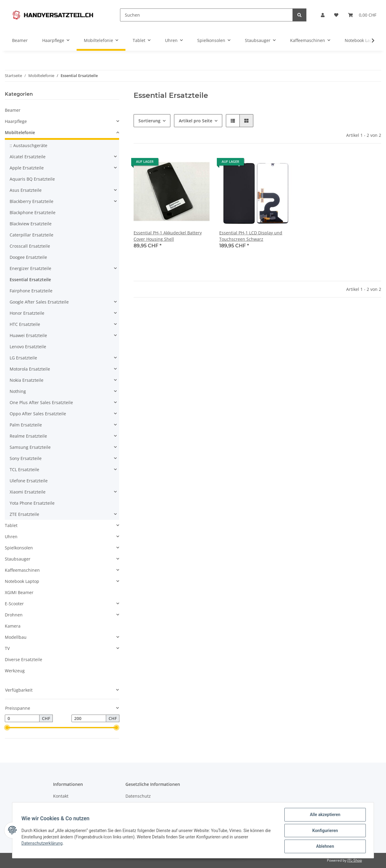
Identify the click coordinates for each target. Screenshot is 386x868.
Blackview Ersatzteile (31, 224)
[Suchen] (206, 15)
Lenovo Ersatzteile (28, 347)
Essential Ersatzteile (30, 280)
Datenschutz (138, 796)
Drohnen (14, 615)
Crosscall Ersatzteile (30, 246)
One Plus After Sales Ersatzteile (41, 402)
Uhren (11, 537)
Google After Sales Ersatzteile (39, 302)
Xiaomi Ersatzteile (28, 492)
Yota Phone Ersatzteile (32, 503)
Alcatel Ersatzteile (28, 157)
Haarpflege (16, 121)
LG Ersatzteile (23, 358)
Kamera (13, 626)
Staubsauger (18, 559)
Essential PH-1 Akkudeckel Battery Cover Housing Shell (168, 236)
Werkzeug (15, 671)
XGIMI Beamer (19, 592)
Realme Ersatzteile (28, 436)
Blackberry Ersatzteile (32, 201)
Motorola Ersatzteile (30, 369)
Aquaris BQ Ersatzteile (32, 179)
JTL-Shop (355, 860)
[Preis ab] (22, 719)
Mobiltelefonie (20, 132)
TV (7, 648)
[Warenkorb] (362, 15)
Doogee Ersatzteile (28, 257)
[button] (323, 15)
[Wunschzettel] (336, 15)
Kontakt (61, 796)
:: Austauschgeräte (28, 145)
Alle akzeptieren (324, 815)
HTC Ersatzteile (25, 324)
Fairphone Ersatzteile (31, 291)
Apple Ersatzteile (27, 168)
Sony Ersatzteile (26, 458)
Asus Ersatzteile (26, 190)
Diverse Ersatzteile (24, 659)
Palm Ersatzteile (26, 425)
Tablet (11, 525)
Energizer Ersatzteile (30, 268)
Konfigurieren (324, 831)
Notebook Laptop (22, 581)
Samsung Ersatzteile (30, 447)
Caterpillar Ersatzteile (32, 235)
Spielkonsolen (19, 548)
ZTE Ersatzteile (24, 514)
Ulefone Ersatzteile (29, 481)
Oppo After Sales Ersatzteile (38, 414)
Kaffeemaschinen (22, 570)
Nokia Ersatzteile (27, 380)
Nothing (18, 391)
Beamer (13, 110)
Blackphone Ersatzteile (33, 212)
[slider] (7, 728)
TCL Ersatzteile (24, 469)
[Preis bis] (89, 719)
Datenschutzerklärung (43, 844)
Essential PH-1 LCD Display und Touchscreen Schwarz (251, 236)
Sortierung (149, 121)
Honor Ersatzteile (27, 313)
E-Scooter (14, 604)
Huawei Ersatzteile (28, 335)
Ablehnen (324, 847)
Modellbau (16, 637)
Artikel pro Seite (196, 121)
